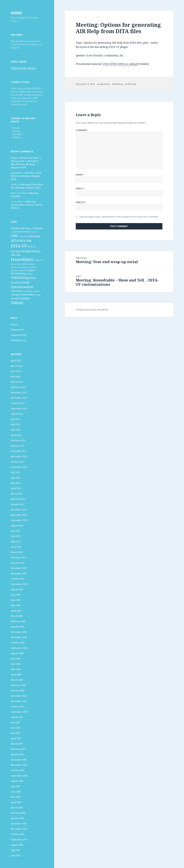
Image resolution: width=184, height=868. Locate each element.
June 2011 (16, 478)
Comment (82, 130)
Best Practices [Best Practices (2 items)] (24, 232)
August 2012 (17, 414)
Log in (14, 324)
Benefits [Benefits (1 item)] (14, 232)
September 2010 (19, 520)
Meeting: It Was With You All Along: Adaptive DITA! (25, 164)
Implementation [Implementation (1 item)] (23, 264)
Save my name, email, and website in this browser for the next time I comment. (119, 217)
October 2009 (18, 579)
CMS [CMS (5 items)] (14, 236)
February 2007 (18, 749)
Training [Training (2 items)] (15, 295)
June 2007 (16, 728)
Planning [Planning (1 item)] (30, 274)
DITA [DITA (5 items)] (15, 240)
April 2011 (16, 488)
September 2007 (19, 712)
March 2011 (17, 494)
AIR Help (132, 84)
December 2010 (19, 510)
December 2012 (19, 393)
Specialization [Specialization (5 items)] (22, 287)
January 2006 (18, 818)
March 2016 (17, 366)
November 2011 (19, 456)
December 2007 (19, 696)
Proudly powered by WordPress (92, 310)
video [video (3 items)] (31, 294)
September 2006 (19, 776)
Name (80, 175)
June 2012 (16, 424)
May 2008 (16, 669)
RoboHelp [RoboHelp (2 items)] (16, 283)
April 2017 (16, 361)
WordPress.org (18, 340)
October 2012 (18, 403)
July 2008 (15, 659)
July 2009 (15, 595)
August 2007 (17, 717)
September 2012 (19, 409)
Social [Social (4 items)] (25, 282)
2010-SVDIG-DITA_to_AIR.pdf (120, 64)
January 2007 (18, 754)
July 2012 (15, 419)
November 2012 (19, 398)
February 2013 (18, 387)
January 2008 (18, 691)
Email (80, 188)
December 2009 (19, 568)
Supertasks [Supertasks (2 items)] (16, 291)
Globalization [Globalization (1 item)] (39, 260)
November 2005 (19, 829)
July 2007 (15, 722)
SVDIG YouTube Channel (23, 68)
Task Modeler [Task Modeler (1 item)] (27, 291)
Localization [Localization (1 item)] (32, 267)
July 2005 (15, 850)
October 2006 (18, 770)
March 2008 (17, 680)
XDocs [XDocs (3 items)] (26, 298)
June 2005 (16, 855)
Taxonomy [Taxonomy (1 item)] (36, 291)
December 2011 (19, 451)
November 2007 (19, 701)
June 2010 (16, 536)
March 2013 (17, 382)
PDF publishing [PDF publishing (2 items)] (18, 274)
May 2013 (16, 377)
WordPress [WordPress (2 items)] (16, 299)
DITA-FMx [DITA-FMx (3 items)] (25, 241)
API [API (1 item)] (31, 229)
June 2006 (16, 792)
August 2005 (17, 845)
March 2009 (17, 616)
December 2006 (19, 760)
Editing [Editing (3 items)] (36, 251)
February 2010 (18, 558)
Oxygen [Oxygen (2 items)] (31, 270)
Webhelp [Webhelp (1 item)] (38, 295)
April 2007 (16, 738)
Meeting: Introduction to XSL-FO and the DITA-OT (27, 205)
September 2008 (19, 648)
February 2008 (18, 685)
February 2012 (18, 440)
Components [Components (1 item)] (23, 236)
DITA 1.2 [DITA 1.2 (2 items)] (32, 246)
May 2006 (16, 797)
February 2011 (18, 499)
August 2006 (17, 781)
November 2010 (19, 515)
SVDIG (16, 13)
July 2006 (15, 786)
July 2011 (15, 472)
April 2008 (16, 675)
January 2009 (18, 627)
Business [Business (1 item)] (34, 232)
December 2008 (19, 632)
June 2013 (16, 371)
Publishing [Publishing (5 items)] (19, 277)
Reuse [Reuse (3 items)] (32, 278)
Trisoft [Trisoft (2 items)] (24, 295)
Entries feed (17, 330)
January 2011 (18, 504)
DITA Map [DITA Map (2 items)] (16, 251)
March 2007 (17, 744)
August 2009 (17, 589)
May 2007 (16, 733)
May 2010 (16, 542)
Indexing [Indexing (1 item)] (31, 264)
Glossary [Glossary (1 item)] (14, 264)
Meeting (119, 84)
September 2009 (19, 584)
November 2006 (19, 765)
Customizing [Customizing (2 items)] (34, 236)
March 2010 (17, 552)
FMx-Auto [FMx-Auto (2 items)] (16, 255)
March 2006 (17, 808)
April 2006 (16, 802)
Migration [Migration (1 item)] (23, 270)
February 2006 (18, 813)
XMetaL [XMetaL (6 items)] (17, 303)
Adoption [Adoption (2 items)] (15, 228)
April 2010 (16, 547)
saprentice (16, 173)
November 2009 (19, 573)
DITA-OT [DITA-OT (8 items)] (19, 246)
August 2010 (17, 526)
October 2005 (18, 834)
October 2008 (18, 643)
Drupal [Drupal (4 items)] (26, 251)
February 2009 (18, 621)
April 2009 (16, 611)
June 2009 (16, 600)
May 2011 (16, 483)
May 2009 (16, 605)
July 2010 (15, 531)
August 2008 (17, 653)
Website (81, 202)
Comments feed (19, 335)
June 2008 (16, 664)
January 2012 (18, 446)
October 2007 (18, 707)
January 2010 (18, 563)
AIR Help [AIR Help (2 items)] (25, 228)
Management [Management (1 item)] (15, 270)
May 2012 (16, 430)
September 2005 (19, 840)
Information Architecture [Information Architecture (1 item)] (19, 267)
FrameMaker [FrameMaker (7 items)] (22, 259)
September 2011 (19, 467)
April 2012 (16, 435)
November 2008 (19, 637)
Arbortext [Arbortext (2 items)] (38, 228)
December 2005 (19, 824)
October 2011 (18, 462)
